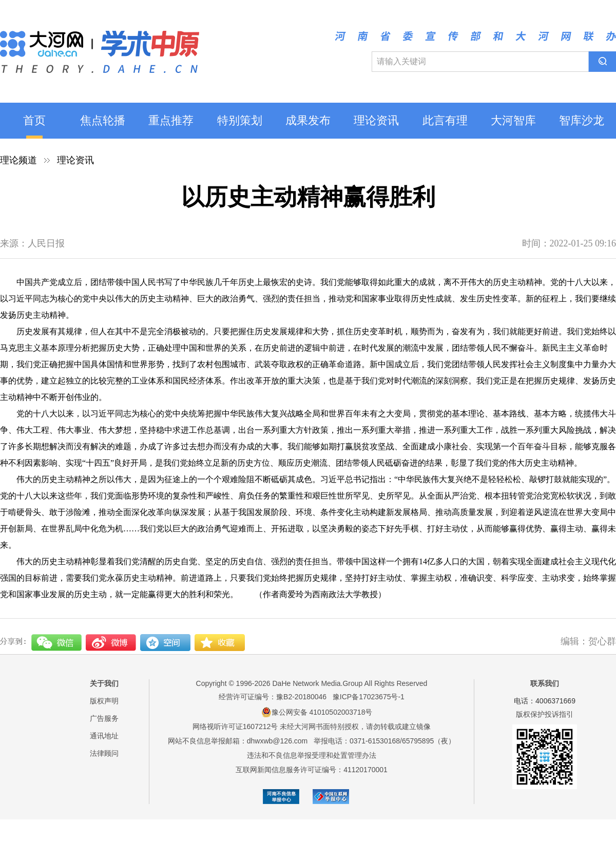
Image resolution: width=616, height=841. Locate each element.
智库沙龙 (582, 120)
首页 (34, 120)
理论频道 (18, 160)
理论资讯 (376, 120)
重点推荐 (171, 120)
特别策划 (240, 120)
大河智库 (513, 120)
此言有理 (445, 120)
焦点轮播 (103, 120)
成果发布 (308, 120)
